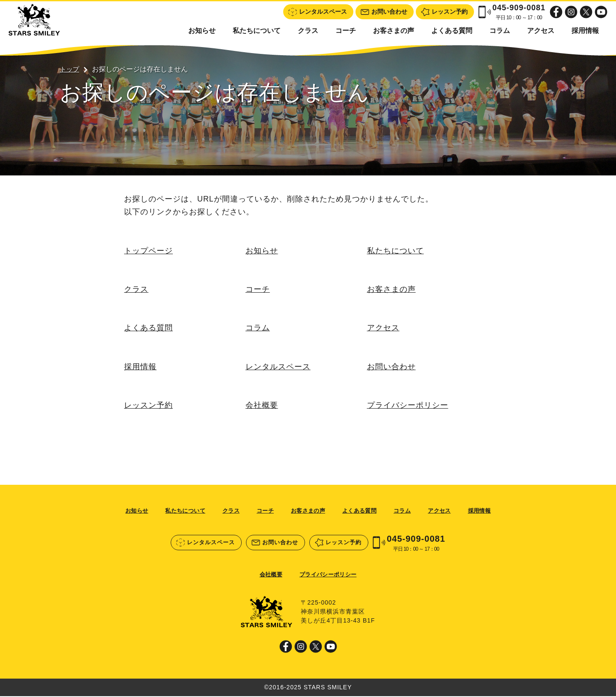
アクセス (541, 31)
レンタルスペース (278, 367)
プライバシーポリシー (408, 406)
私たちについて (257, 31)
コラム (500, 31)
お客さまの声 (394, 31)
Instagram (571, 12)
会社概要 (262, 406)
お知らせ (202, 31)
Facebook (556, 12)
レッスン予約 (148, 406)
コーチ (346, 31)
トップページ (148, 251)
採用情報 (585, 31)
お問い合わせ (391, 367)
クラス (308, 31)
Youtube (601, 12)
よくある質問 (452, 31)
